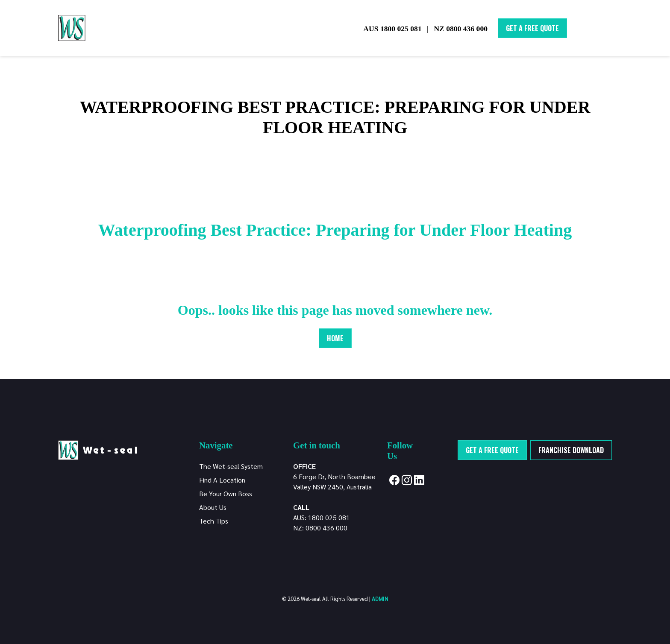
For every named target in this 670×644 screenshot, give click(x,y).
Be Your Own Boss (226, 493)
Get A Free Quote (532, 28)
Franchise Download (571, 450)
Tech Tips (214, 521)
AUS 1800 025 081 (392, 29)
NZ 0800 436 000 (461, 29)
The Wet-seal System (231, 466)
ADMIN (380, 599)
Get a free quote (492, 450)
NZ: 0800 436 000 (320, 528)
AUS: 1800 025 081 (322, 517)
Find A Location (222, 480)
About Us (213, 507)
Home (335, 338)
